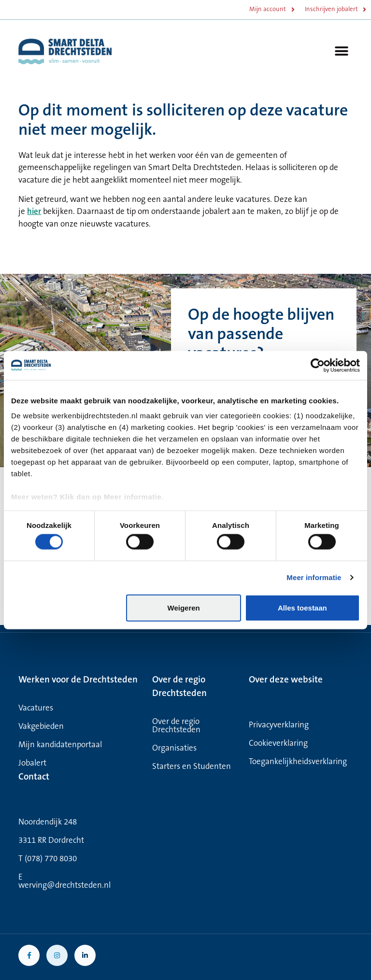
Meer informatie (314, 577)
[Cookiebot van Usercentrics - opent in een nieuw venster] (318, 365)
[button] (342, 51)
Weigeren (184, 607)
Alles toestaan (302, 607)
